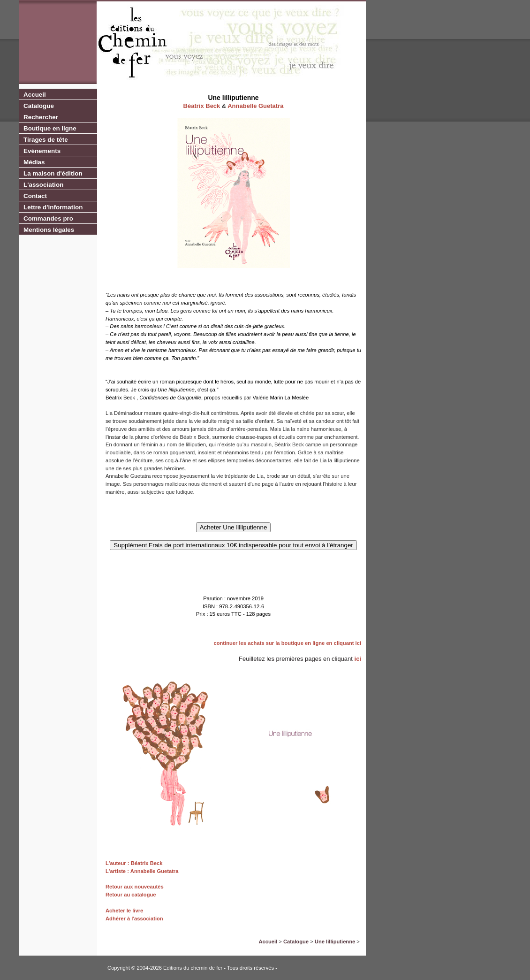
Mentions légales (49, 230)
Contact (35, 196)
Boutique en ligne (50, 128)
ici (358, 659)
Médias (34, 162)
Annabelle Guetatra (255, 106)
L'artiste (116, 871)
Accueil (35, 95)
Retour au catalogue (131, 895)
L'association (43, 185)
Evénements (42, 151)
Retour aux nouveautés (135, 887)
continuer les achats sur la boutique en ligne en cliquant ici (287, 643)
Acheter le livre (124, 911)
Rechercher (41, 117)
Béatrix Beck (202, 106)
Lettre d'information (53, 207)
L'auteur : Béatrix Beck (134, 863)
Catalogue (39, 106)
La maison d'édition (53, 173)
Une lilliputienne (335, 942)
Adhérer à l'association (134, 919)
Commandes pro (48, 218)
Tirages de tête (46, 140)
